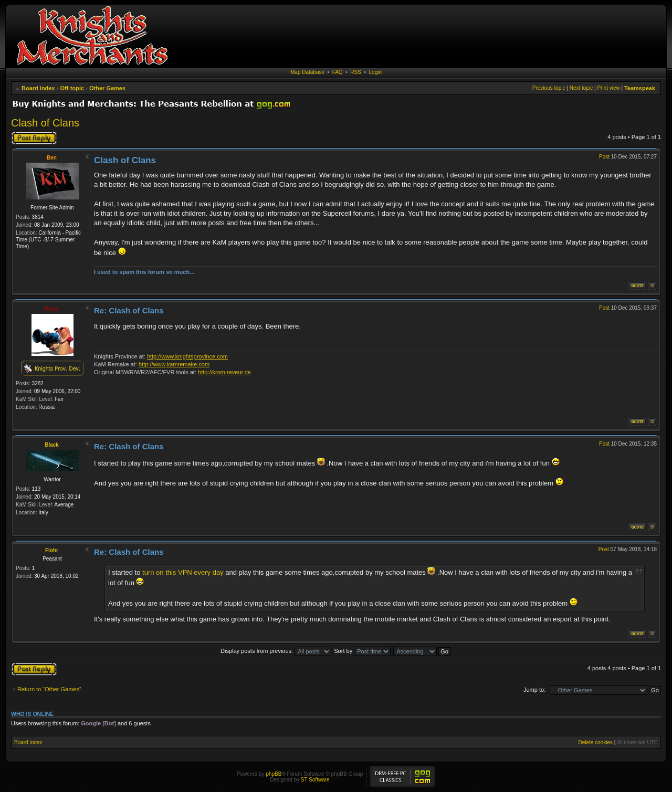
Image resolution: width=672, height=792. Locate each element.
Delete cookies (595, 742)
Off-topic (72, 88)
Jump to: (534, 690)
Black (52, 445)
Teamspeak (640, 88)
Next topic (581, 88)
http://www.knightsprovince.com (187, 356)
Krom (51, 309)
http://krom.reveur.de (224, 372)
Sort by (362, 651)
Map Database (307, 72)
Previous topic (549, 88)
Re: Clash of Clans (129, 310)
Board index (38, 88)
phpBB (274, 774)
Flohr (52, 550)
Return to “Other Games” (49, 689)
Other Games (107, 88)
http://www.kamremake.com (174, 364)
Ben (52, 158)
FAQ (338, 72)
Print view (608, 88)
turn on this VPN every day (183, 572)
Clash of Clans (45, 123)
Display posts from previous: (276, 651)
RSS (356, 72)
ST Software (315, 780)
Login (375, 72)
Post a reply (34, 138)
